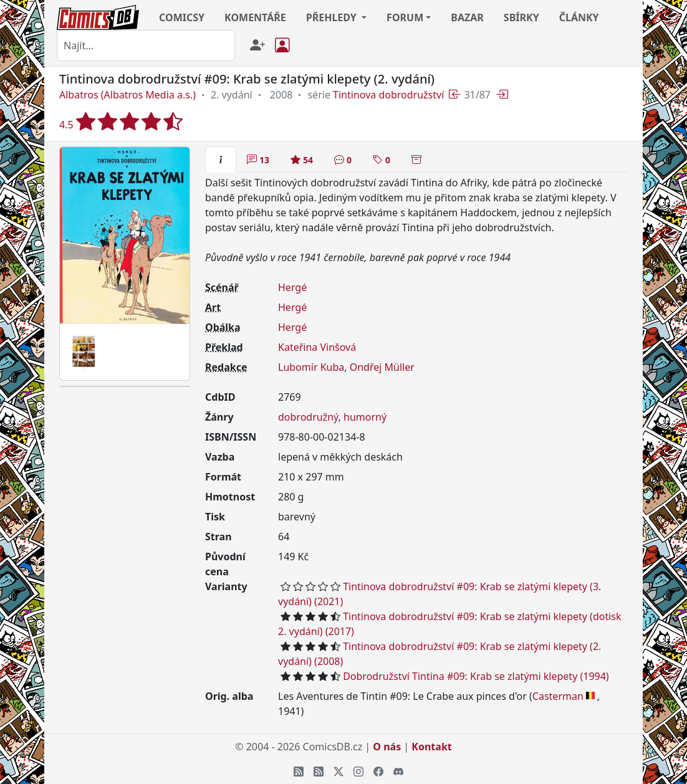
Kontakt (431, 747)
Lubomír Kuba (311, 367)
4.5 (121, 121)
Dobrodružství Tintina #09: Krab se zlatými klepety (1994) (476, 676)
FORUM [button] (405, 17)
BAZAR (467, 17)
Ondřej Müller (382, 367)
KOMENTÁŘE (255, 17)
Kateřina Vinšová (317, 347)
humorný (365, 417)
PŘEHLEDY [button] (333, 17)
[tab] (221, 160)
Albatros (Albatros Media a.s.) (127, 95)
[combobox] (146, 45)
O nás (387, 747)
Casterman (558, 696)
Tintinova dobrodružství (388, 95)
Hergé (292, 287)
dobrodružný (308, 417)
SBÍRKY (521, 17)
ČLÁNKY (579, 17)
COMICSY (182, 17)
